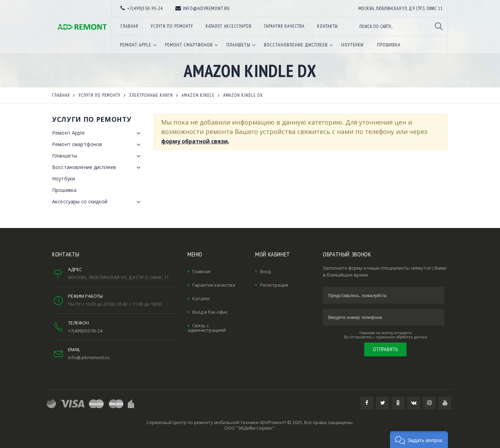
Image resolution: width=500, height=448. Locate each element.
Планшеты (98, 156)
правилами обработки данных (401, 337)
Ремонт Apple (98, 133)
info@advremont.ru (89, 357)
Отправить (385, 349)
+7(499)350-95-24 (85, 331)
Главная (201, 271)
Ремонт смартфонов (98, 145)
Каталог (201, 298)
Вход (265, 271)
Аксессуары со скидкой (98, 202)
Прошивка (64, 190)
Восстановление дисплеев (98, 168)
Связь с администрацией (207, 328)
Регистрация (274, 285)
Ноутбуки (64, 179)
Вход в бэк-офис (210, 312)
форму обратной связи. (195, 141)
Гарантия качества (214, 285)
